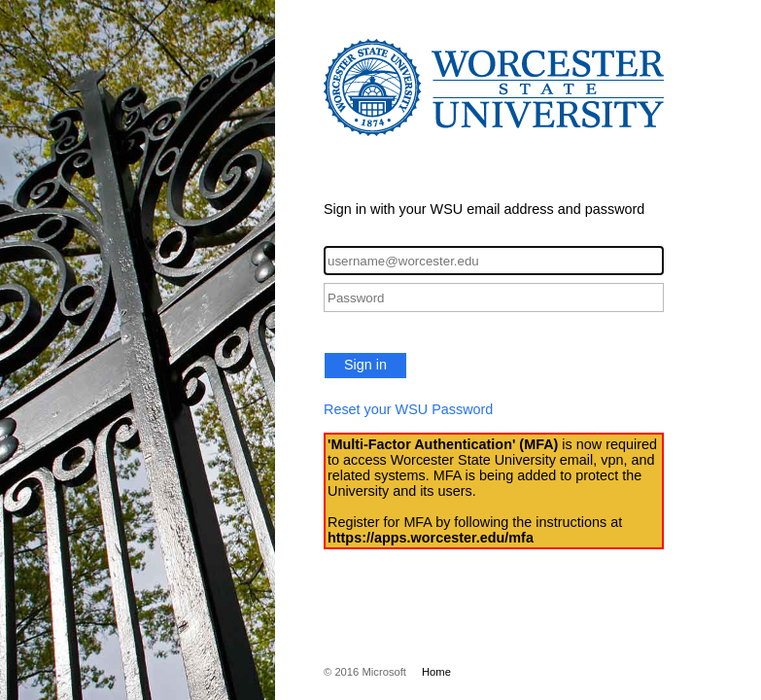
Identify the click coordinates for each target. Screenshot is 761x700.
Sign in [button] (365, 365)
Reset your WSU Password (408, 409)
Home (436, 672)
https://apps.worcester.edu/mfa (431, 538)
